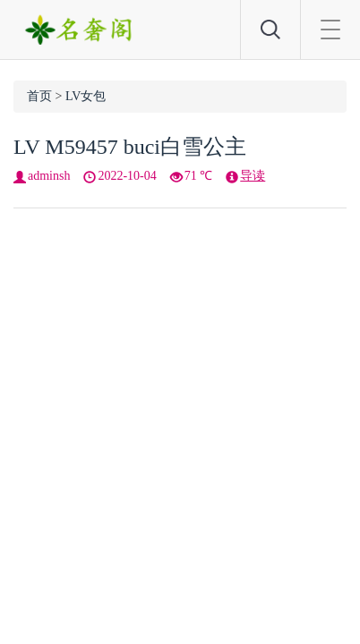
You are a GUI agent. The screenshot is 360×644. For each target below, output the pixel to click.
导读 (253, 176)
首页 (39, 96)
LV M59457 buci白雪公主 (130, 147)
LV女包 (86, 96)
